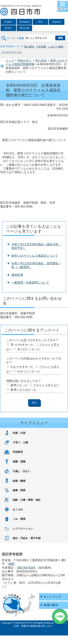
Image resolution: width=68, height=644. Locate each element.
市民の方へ (25, 61)
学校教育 (18, 452)
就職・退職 (19, 462)
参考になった (19, 385)
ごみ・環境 (19, 519)
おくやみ (18, 509)
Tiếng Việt (24, 28)
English (8, 22)
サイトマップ (52, 597)
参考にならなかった (24, 390)
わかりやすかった (22, 367)
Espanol (57, 22)
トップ (10, 61)
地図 (11, 564)
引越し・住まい (22, 471)
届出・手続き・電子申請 (27, 538)
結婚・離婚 (19, 481)
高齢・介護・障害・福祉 (27, 500)
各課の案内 (51, 605)
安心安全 (41, 61)
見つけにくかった (29, 349)
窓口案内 (29, 47)
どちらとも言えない (46, 385)
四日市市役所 (21, 10)
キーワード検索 (13, 36)
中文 (40, 22)
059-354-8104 (26, 568)
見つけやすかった (22, 345)
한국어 (8, 28)
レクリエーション (23, 529)
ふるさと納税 (56, 47)
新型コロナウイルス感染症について (35, 256)
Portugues (24, 22)
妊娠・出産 (19, 433)
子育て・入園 (20, 442)
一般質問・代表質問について (30, 283)
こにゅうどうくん (11, 52)
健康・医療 (19, 490)
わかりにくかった (29, 371)
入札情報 (41, 47)
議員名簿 (17, 275)
